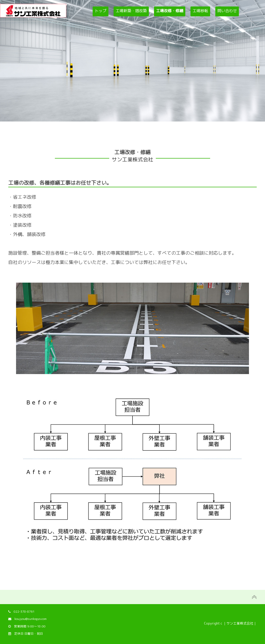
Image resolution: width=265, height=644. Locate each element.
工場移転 (200, 11)
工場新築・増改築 (131, 11)
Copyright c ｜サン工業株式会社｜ (230, 623)
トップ (101, 11)
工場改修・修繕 (170, 11)
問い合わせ (227, 11)
